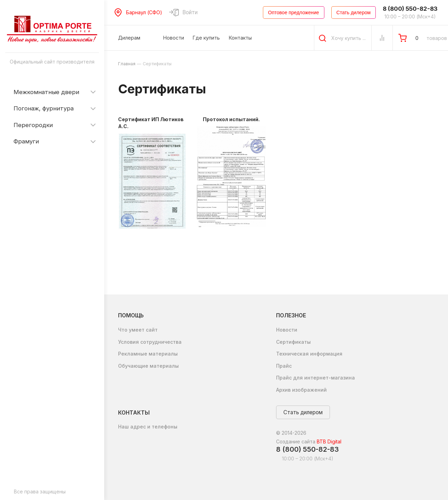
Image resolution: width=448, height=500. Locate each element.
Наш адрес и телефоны (148, 427)
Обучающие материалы (148, 366)
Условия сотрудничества (150, 342)
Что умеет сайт (138, 330)
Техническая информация (309, 354)
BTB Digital (329, 441)
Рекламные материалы (148, 354)
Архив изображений (301, 390)
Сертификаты (293, 342)
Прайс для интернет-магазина (316, 378)
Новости (287, 330)
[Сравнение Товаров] (382, 38)
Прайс (284, 366)
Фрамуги (26, 141)
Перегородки (33, 125)
